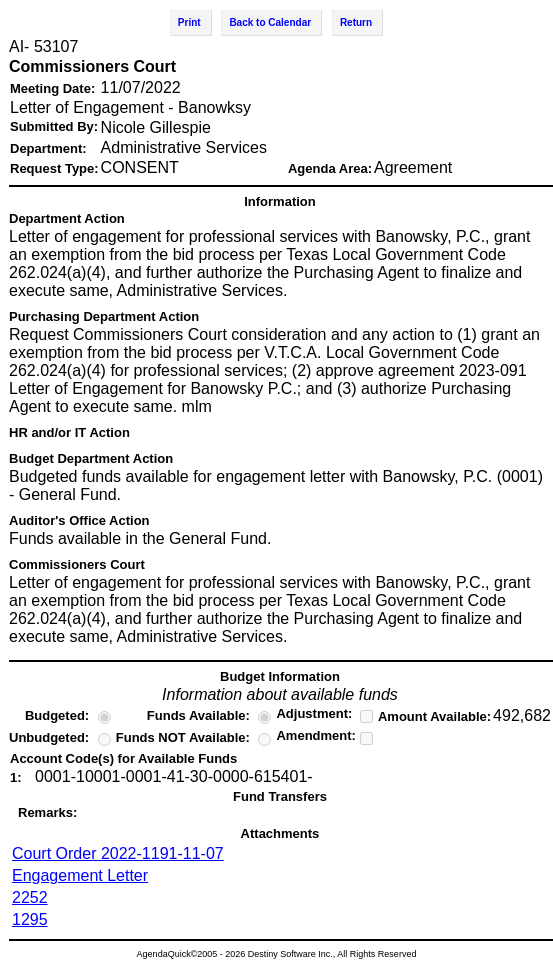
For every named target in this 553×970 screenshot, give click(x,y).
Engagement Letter (80, 875)
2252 (30, 897)
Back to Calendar (270, 22)
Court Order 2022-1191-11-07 (118, 853)
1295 (30, 919)
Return (356, 22)
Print (189, 22)
